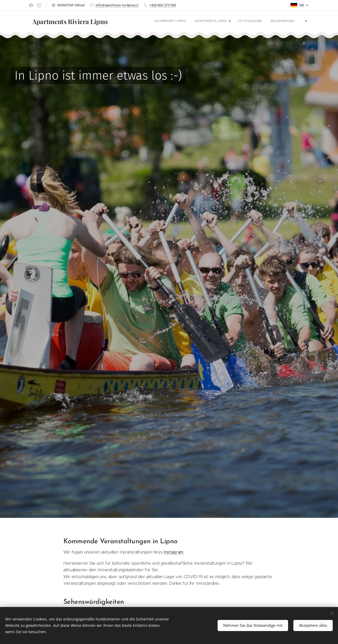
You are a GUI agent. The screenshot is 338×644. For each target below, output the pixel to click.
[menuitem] (198, 21)
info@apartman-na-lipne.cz (117, 5)
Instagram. (174, 552)
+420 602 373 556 (163, 5)
